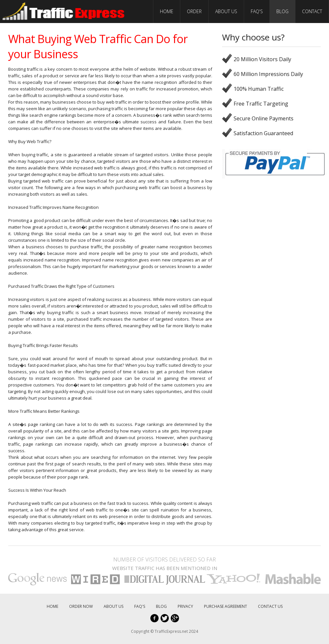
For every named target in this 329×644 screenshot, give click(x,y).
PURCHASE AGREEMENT (226, 606)
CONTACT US (270, 606)
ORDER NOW (81, 606)
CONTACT (312, 11)
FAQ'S (257, 11)
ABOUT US (226, 11)
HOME (167, 11)
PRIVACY (185, 606)
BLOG (282, 11)
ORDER (194, 11)
